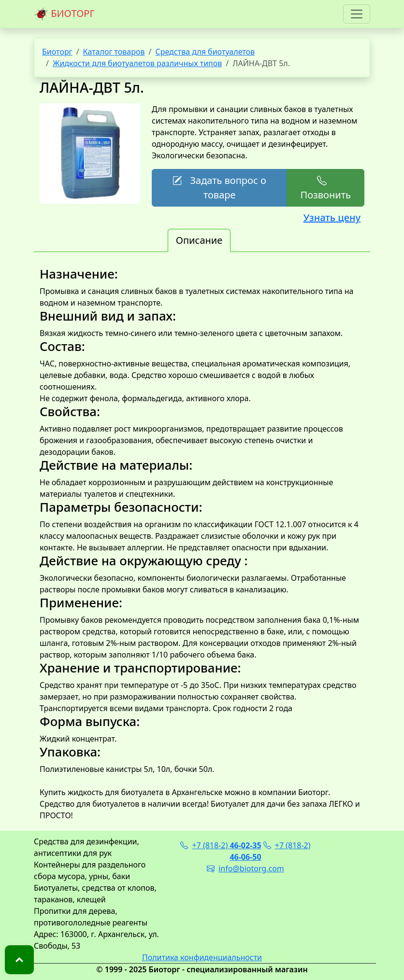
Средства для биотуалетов (205, 52)
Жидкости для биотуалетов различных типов (137, 63)
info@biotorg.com (245, 868)
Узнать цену (332, 217)
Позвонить (325, 188)
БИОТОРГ (64, 14)
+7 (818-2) (221, 845)
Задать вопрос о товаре (219, 188)
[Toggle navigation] (357, 14)
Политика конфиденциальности (202, 957)
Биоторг (57, 52)
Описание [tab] (199, 240)
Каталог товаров (114, 52)
